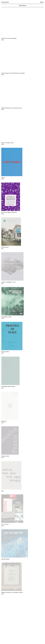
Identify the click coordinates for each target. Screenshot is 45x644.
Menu (42, 2)
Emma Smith (5, 2)
